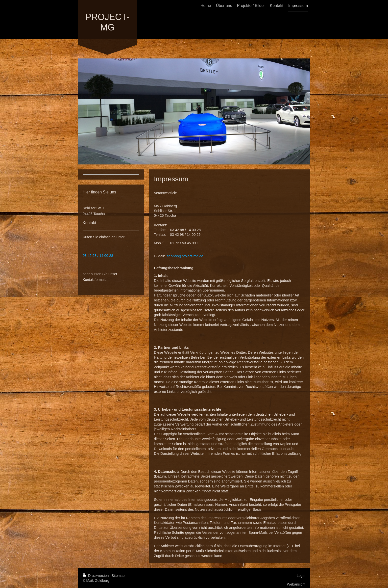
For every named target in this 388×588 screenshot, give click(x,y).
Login (301, 576)
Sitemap (118, 576)
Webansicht (296, 584)
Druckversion (96, 576)
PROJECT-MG (107, 22)
